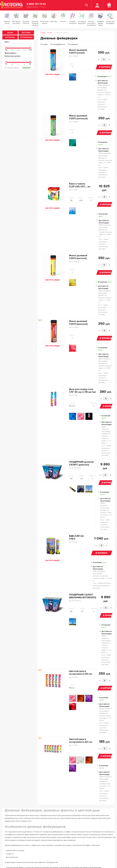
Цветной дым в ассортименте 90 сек (81, 673)
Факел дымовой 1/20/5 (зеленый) (78, 117)
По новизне (73, 44)
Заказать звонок (32, 7)
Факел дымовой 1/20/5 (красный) (78, 323)
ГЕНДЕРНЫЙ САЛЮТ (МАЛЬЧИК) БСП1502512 (83, 596)
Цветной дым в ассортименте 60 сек (81, 741)
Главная (43, 33)
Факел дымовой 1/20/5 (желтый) (78, 257)
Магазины (10, 37)
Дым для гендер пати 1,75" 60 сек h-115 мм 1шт (83, 391)
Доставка (26, 32)
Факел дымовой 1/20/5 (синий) (78, 51)
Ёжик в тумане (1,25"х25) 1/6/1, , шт (80, 185)
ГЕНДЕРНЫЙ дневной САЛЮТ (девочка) (81, 463)
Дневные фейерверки (59, 38)
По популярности (58, 44)
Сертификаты (26, 37)
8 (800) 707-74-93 (36, 4)
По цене (44, 44)
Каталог (50, 33)
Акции (10, 32)
